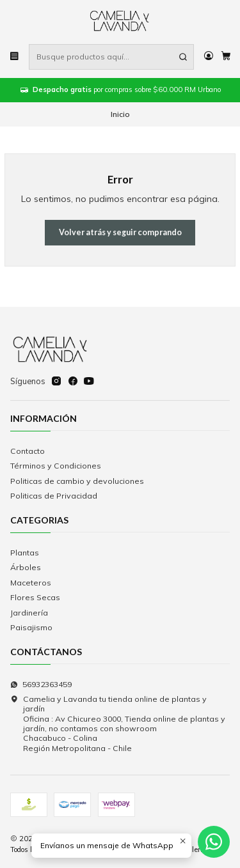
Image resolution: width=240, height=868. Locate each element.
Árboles (26, 567)
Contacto (28, 451)
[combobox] (111, 57)
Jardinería (29, 613)
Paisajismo (31, 627)
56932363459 (41, 684)
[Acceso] (208, 57)
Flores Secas (35, 597)
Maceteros (31, 583)
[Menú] (15, 57)
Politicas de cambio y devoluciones (77, 481)
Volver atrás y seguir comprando (120, 232)
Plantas (25, 553)
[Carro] (226, 57)
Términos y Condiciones (56, 466)
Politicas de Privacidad (54, 496)
